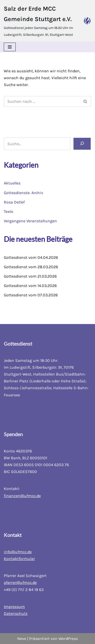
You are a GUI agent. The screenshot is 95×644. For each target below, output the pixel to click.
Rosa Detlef (14, 202)
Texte (8, 211)
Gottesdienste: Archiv (23, 193)
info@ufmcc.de (18, 552)
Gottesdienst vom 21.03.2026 (30, 276)
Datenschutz (16, 613)
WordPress (68, 639)
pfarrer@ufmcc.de (20, 582)
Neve (22, 639)
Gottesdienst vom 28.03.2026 (31, 267)
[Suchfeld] (42, 101)
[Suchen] (82, 144)
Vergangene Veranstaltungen (30, 221)
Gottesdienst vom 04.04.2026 (31, 257)
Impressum (14, 607)
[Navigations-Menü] (10, 47)
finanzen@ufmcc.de (22, 496)
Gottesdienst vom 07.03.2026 (31, 295)
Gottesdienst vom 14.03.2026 (30, 286)
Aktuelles (12, 183)
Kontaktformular (19, 559)
